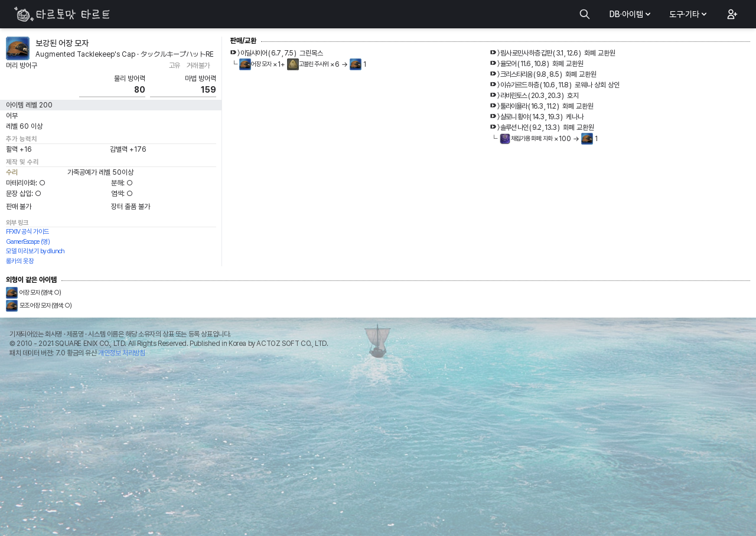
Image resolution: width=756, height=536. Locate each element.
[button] (731, 14)
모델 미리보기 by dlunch (35, 251)
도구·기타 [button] (689, 14)
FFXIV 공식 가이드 (27, 232)
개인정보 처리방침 (121, 353)
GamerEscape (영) (28, 242)
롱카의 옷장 (20, 261)
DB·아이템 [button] (631, 14)
